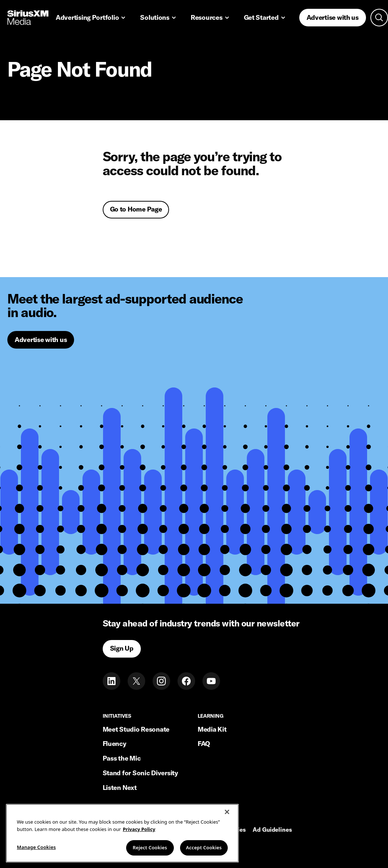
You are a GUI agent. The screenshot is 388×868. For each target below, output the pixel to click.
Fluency (115, 744)
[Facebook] (186, 681)
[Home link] (28, 18)
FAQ (204, 744)
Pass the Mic (122, 758)
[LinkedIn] (111, 681)
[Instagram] (161, 681)
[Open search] (379, 18)
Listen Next (120, 788)
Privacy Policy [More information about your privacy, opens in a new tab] (139, 838)
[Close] (227, 821)
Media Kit (212, 729)
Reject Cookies (150, 856)
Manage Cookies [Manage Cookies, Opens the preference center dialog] (36, 856)
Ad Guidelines (272, 830)
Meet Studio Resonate (136, 729)
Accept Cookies (204, 856)
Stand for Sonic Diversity (140, 773)
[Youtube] (211, 681)
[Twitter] (136, 681)
